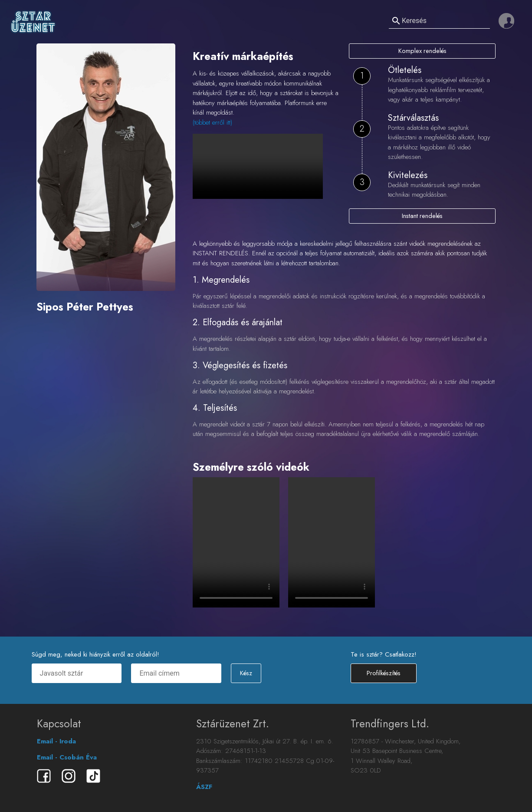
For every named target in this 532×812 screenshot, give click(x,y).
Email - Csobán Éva (67, 757)
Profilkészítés (384, 673)
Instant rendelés (422, 216)
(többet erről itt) (212, 122)
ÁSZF (204, 787)
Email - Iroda (56, 741)
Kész (246, 673)
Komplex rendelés (422, 51)
